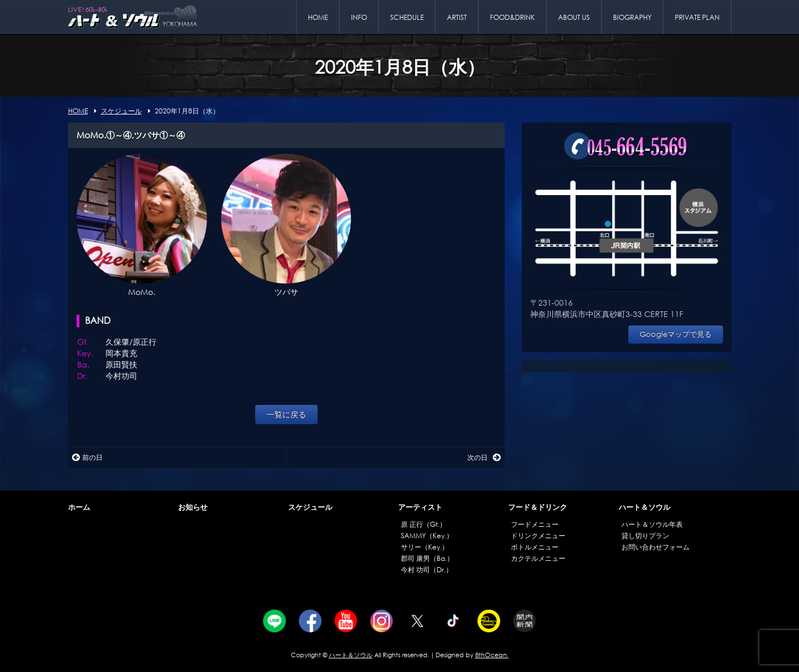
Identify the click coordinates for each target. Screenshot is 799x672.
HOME (318, 17)
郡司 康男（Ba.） (427, 558)
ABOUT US (574, 17)
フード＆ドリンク (538, 507)
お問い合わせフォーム (656, 547)
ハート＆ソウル (644, 507)
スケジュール (310, 507)
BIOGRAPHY (632, 17)
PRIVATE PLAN (697, 17)
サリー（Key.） (425, 547)
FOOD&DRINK (512, 17)
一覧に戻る (286, 414)
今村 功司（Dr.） (427, 570)
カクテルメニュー (538, 558)
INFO (359, 17)
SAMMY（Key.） (427, 536)
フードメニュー (535, 524)
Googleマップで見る (676, 334)
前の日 (87, 457)
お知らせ (193, 507)
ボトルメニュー (535, 547)
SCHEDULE (407, 17)
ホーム (79, 507)
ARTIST (457, 17)
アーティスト (420, 507)
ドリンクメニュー (538, 536)
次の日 (484, 457)
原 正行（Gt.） (424, 524)
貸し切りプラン (645, 536)
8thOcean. (492, 655)
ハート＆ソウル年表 (652, 524)
